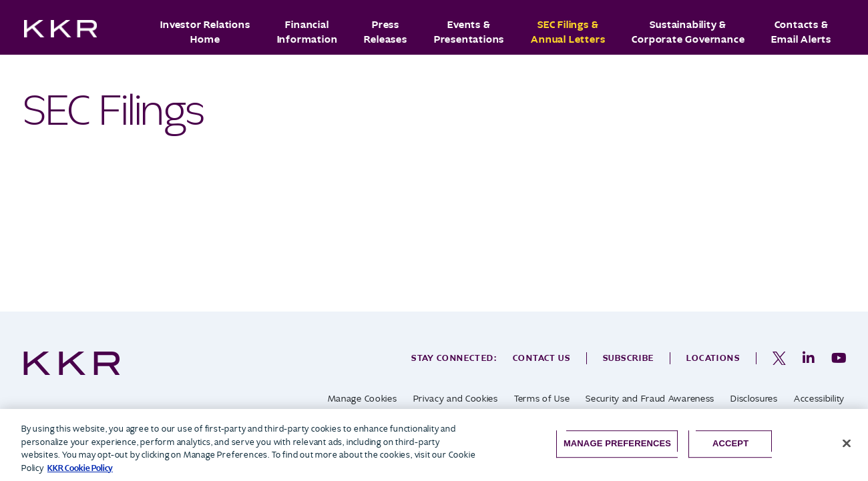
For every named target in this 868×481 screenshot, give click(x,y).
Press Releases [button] (385, 32)
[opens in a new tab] (779, 358)
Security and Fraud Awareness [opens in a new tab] (650, 399)
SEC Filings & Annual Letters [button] (568, 32)
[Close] (847, 444)
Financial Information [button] (307, 32)
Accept (730, 443)
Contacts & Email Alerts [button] (801, 32)
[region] (434, 445)
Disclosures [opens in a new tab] (754, 399)
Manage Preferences (617, 443)
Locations (713, 358)
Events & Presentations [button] (469, 32)
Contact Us (541, 358)
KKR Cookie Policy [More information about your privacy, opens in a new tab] (80, 468)
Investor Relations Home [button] (205, 32)
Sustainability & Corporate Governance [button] (688, 32)
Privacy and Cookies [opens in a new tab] (456, 399)
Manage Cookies (363, 399)
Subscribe (629, 358)
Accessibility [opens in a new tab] (819, 399)
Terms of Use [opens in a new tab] (542, 399)
